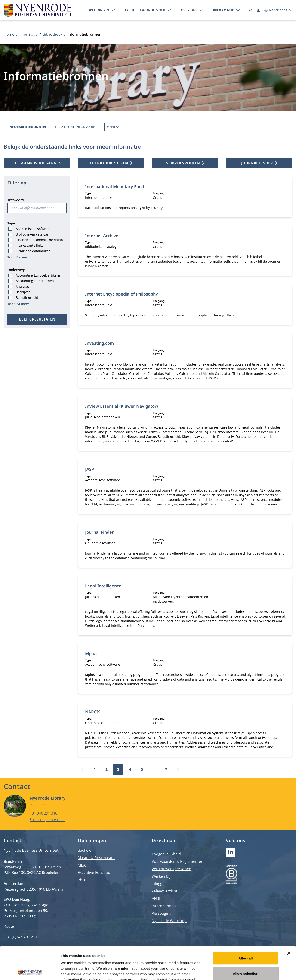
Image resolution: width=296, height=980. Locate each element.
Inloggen (159, 884)
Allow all (246, 925)
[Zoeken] (251, 10)
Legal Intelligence (103, 586)
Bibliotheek (52, 34)
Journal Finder (99, 532)
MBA (82, 865)
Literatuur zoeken (111, 163)
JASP (90, 469)
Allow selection (246, 941)
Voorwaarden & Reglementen (177, 861)
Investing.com (99, 343)
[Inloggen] (258, 10)
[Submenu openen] (113, 10)
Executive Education (95, 873)
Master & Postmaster (96, 858)
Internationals (164, 906)
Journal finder (259, 163)
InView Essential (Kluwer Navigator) (122, 406)
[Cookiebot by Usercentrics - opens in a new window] (30, 971)
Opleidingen (98, 10)
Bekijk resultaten (37, 319)
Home (9, 34)
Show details (243, 971)
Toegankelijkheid (166, 854)
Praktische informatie (75, 127)
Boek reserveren (119, 127)
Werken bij (161, 876)
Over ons (189, 10)
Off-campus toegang (37, 163)
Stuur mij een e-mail (47, 820)
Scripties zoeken (185, 163)
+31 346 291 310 (43, 813)
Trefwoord (16, 200)
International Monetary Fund (115, 186)
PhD (81, 880)
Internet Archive (102, 236)
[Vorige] (83, 769)
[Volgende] (178, 769)
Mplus (91, 653)
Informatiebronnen (27, 127)
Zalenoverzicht (165, 891)
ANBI (156, 898)
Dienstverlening (212, 127)
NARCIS (93, 712)
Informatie (223, 10)
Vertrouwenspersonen (171, 869)
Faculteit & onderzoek (145, 10)
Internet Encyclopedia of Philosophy (122, 294)
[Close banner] (289, 920)
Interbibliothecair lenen (165, 127)
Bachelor (85, 850)
